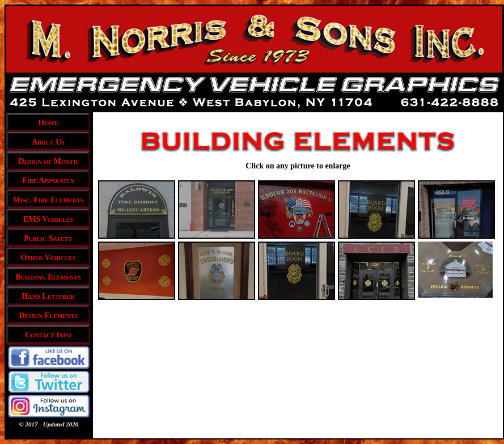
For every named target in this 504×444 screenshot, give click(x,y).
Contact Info (48, 335)
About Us (48, 142)
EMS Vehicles (48, 219)
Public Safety (48, 238)
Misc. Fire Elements (48, 200)
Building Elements (48, 277)
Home (48, 123)
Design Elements (48, 316)
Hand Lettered (48, 296)
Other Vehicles (48, 258)
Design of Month (48, 161)
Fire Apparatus (48, 181)
